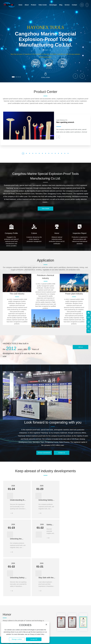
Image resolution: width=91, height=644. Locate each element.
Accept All (34, 639)
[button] (13, 77)
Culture (34, 233)
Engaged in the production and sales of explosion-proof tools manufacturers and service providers (11, 241)
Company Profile (11, 233)
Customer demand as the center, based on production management (34, 239)
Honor (57, 233)
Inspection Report (80, 233)
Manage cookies (17, 639)
